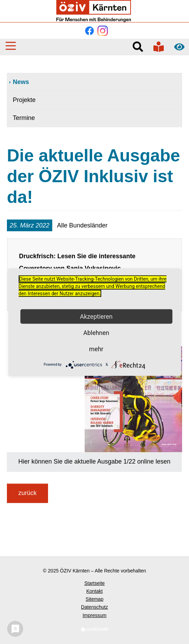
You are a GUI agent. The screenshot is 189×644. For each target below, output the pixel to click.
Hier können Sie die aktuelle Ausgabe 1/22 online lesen (94, 461)
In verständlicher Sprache (159, 47)
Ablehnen (96, 332)
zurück (27, 493)
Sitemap (94, 599)
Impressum (94, 615)
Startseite (94, 583)
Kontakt (94, 591)
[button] (11, 46)
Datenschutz (95, 607)
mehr (96, 349)
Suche (138, 47)
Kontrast (179, 47)
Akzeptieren (96, 316)
